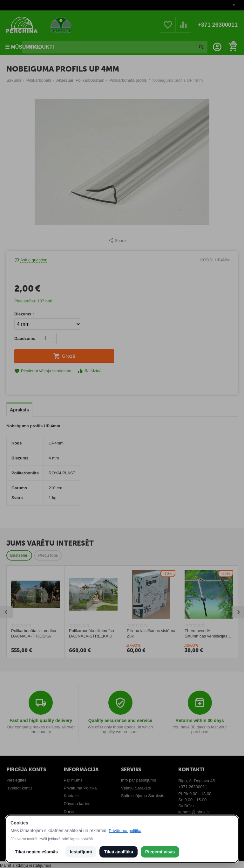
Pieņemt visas (160, 852)
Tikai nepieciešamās (36, 852)
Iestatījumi (81, 852)
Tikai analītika (119, 852)
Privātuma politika (125, 831)
